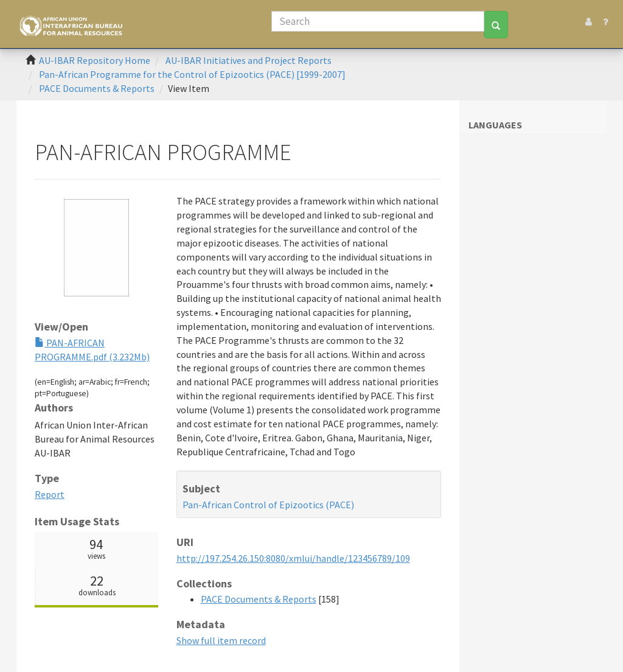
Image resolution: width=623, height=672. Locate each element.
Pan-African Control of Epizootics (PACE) (268, 505)
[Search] (378, 21)
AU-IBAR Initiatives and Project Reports (249, 60)
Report (50, 494)
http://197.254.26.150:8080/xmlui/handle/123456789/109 (293, 558)
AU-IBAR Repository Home (95, 60)
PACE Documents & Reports (97, 88)
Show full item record (221, 640)
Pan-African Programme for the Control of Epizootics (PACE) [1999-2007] (192, 74)
